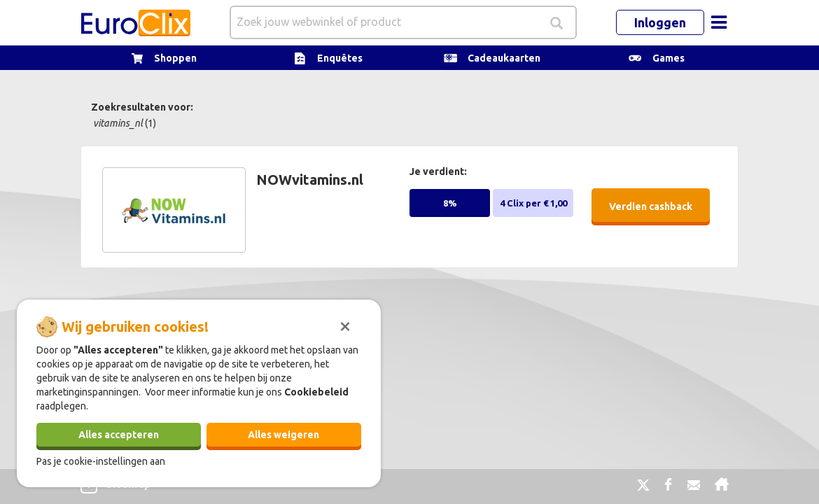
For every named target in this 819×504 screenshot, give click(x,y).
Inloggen (660, 22)
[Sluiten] (345, 325)
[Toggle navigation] (719, 22)
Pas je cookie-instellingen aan (101, 461)
